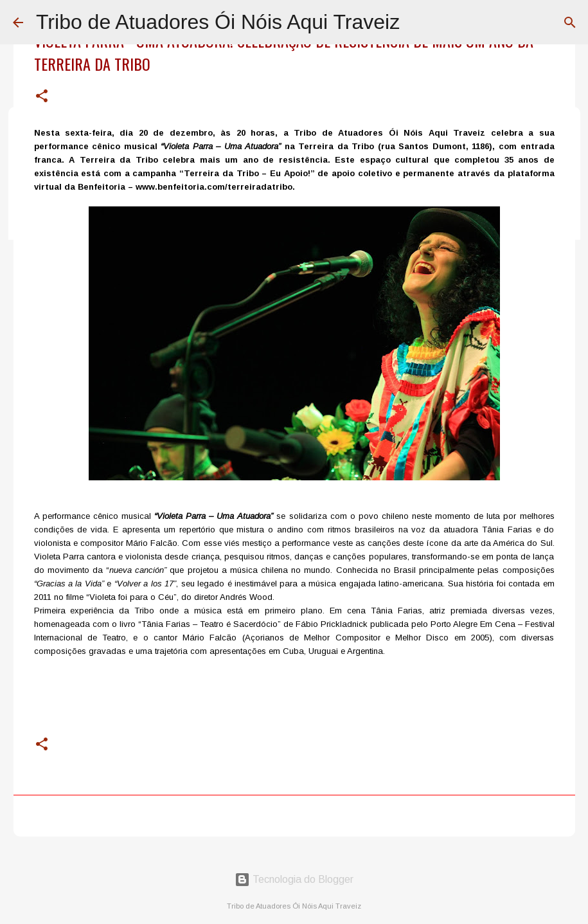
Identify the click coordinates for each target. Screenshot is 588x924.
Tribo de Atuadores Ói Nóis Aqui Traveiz (218, 22)
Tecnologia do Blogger (294, 879)
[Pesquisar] (570, 23)
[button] (42, 97)
